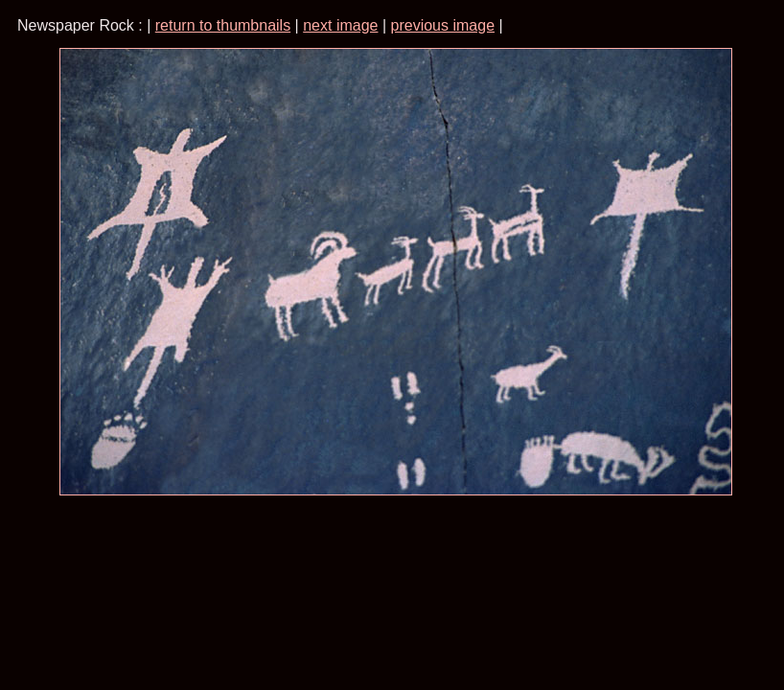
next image (340, 25)
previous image (443, 25)
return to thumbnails (223, 25)
